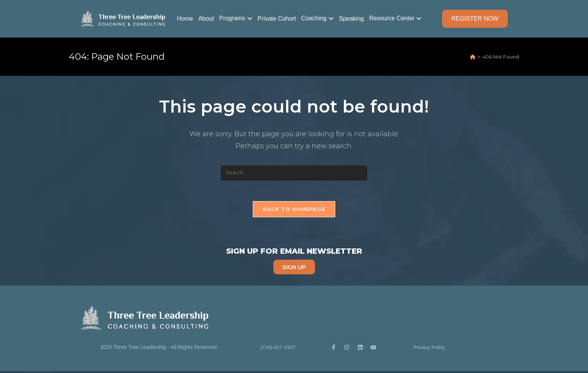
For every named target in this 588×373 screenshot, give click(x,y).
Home (185, 19)
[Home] (473, 57)
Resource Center (392, 18)
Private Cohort (277, 19)
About (206, 19)
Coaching (314, 18)
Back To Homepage (294, 211)
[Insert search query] (294, 173)
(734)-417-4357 (278, 349)
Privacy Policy (429, 349)
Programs (232, 18)
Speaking (352, 19)
